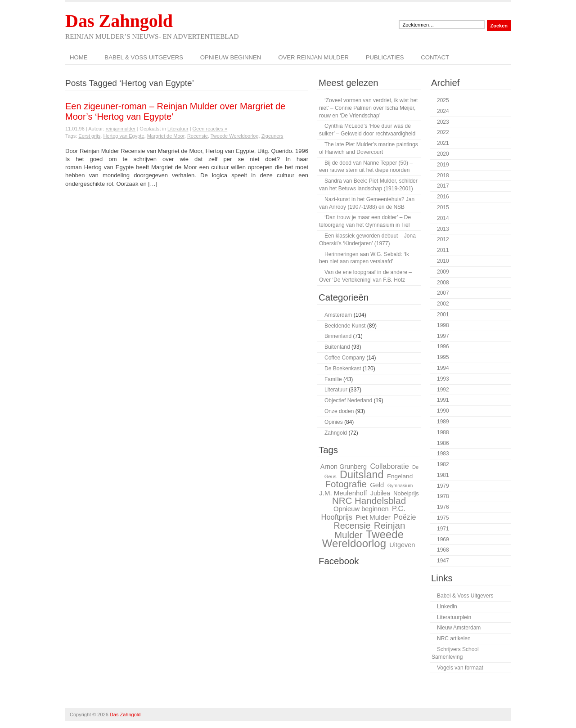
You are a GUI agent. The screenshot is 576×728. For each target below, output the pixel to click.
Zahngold (336, 433)
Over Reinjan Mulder (313, 57)
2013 (443, 229)
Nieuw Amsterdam (459, 628)
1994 (443, 368)
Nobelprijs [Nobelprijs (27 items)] (406, 494)
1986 (443, 443)
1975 (443, 518)
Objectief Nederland (348, 400)
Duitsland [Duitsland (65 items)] (362, 475)
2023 (443, 122)
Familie (333, 379)
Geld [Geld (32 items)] (377, 485)
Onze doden (339, 411)
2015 (443, 207)
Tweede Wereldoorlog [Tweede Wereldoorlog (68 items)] (363, 539)
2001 (443, 315)
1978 (443, 496)
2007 (443, 293)
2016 (443, 197)
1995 (443, 357)
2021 (443, 143)
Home (79, 57)
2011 (443, 250)
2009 (443, 272)
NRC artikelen (454, 638)
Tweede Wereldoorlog (235, 136)
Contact (435, 57)
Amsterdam (338, 315)
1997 (443, 336)
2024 (443, 111)
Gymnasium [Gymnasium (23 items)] (400, 485)
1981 (443, 475)
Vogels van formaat (460, 668)
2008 (443, 283)
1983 (443, 454)
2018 (443, 175)
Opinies (334, 422)
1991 (443, 400)
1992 (443, 390)
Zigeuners (272, 136)
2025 (443, 100)
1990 (443, 411)
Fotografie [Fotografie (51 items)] (346, 484)
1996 (443, 346)
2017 (443, 186)
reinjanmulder (121, 129)
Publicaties (385, 57)
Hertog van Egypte (124, 136)
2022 (443, 132)
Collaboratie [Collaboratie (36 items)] (389, 466)
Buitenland (337, 347)
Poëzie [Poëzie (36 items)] (405, 517)
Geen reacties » (210, 129)
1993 (443, 379)
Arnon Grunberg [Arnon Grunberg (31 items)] (344, 467)
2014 (443, 218)
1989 (443, 422)
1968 (443, 550)
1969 (443, 539)
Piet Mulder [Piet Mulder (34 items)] (373, 517)
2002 (443, 304)
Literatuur (178, 129)
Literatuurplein (454, 617)
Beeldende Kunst (345, 326)
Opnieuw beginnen (231, 57)
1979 (443, 486)
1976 (443, 507)
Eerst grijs (89, 136)
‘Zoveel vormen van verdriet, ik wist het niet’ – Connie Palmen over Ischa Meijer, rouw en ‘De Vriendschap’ (368, 108)
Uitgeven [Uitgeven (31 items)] (402, 545)
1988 (443, 432)
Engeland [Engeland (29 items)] (400, 476)
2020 (443, 154)
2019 (443, 165)
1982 (443, 464)
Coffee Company (345, 358)
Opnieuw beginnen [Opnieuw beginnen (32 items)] (361, 509)
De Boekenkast (343, 368)
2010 (443, 261)
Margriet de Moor (166, 136)
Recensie (198, 136)
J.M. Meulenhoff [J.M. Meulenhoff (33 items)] (343, 493)
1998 (443, 325)
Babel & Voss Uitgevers (144, 57)
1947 (443, 561)
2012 (443, 239)
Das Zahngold (119, 21)
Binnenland (338, 336)
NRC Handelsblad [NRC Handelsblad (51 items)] (369, 501)
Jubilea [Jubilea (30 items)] (380, 493)
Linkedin (447, 607)
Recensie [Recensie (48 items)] (352, 526)
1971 (443, 529)
